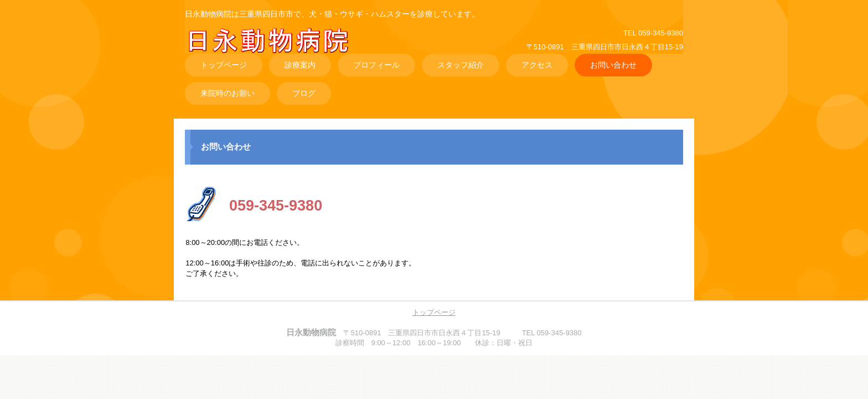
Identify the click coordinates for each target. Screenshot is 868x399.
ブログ (304, 93)
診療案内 (300, 65)
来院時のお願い (228, 93)
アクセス (537, 65)
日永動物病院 (277, 49)
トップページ (224, 65)
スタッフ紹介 (461, 65)
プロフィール (376, 65)
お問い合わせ (613, 65)
